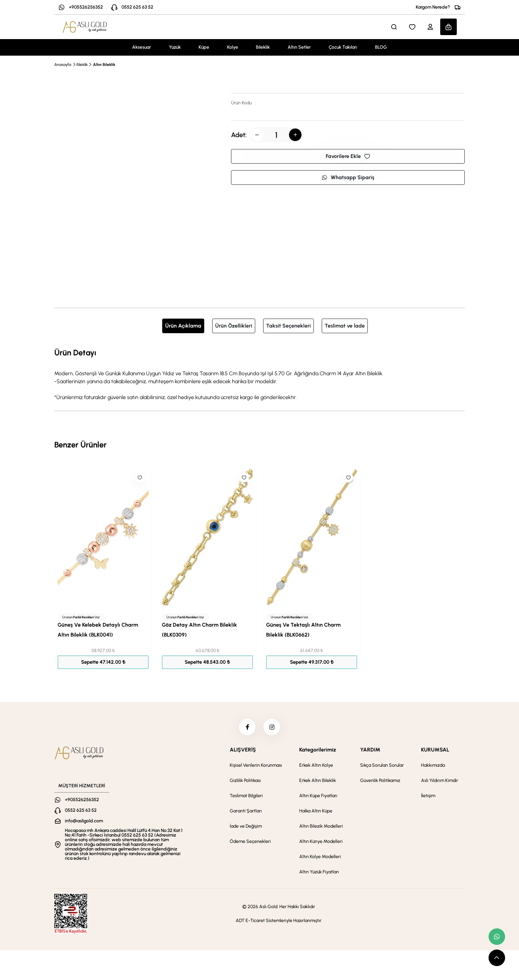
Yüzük (175, 47)
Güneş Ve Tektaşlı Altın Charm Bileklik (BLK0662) (303, 630)
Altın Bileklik (104, 65)
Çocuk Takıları (343, 47)
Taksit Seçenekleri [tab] (288, 326)
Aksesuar (142, 47)
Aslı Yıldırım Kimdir (440, 780)
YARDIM (370, 750)
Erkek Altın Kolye (316, 765)
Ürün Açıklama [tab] (183, 326)
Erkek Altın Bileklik (318, 780)
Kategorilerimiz (318, 750)
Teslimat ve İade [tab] (345, 326)
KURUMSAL (435, 750)
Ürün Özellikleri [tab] (234, 326)
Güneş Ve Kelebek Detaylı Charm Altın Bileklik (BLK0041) (98, 630)
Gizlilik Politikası (245, 780)
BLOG (381, 47)
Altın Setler (299, 47)
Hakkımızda (433, 765)
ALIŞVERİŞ (243, 750)
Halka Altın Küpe (316, 811)
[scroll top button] (497, 958)
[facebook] (247, 727)
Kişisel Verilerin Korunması (256, 765)
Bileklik (263, 47)
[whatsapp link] (497, 937)
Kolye (233, 47)
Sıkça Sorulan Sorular (382, 765)
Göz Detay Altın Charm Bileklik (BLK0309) (199, 630)
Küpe (204, 47)
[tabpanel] (259, 374)
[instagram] (272, 727)
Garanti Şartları (246, 811)
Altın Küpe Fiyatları (318, 796)
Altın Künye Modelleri (321, 841)
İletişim (428, 796)
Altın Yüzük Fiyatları (319, 872)
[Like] (140, 478)
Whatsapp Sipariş (348, 177)
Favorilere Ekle (348, 156)
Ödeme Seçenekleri (250, 841)
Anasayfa (63, 65)
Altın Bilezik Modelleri (321, 826)
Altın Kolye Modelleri (320, 857)
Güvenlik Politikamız (380, 780)
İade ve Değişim (246, 826)
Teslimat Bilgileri (246, 796)
